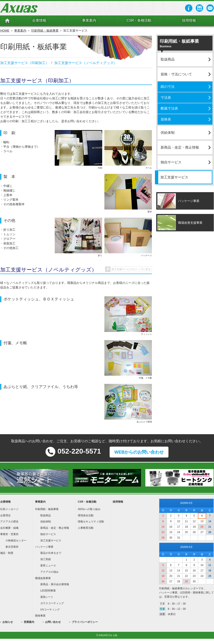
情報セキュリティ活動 (91, 522)
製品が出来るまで (51, 553)
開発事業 (40, 616)
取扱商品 (168, 59)
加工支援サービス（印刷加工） (25, 63)
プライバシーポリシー (85, 622)
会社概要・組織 (9, 528)
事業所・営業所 (9, 534)
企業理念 (5, 515)
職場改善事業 (43, 578)
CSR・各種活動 (139, 20)
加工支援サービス (174, 177)
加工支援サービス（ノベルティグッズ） (86, 63)
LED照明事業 (48, 591)
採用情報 (189, 20)
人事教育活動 (86, 528)
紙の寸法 (168, 87)
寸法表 (166, 97)
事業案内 (89, 20)
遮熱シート (47, 597)
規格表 (166, 119)
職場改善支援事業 (190, 223)
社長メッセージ (9, 509)
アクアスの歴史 (9, 522)
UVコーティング (50, 610)
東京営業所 (12, 547)
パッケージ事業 (189, 201)
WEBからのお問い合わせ (139, 452)
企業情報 (39, 20)
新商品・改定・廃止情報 (180, 147)
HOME (5, 31)
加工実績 (46, 559)
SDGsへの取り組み (89, 509)
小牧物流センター (16, 541)
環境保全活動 (86, 515)
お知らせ (8, 622)
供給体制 (168, 133)
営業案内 (29, 622)
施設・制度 (7, 553)
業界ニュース (48, 566)
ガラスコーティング (52, 603)
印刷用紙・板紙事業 (45, 31)
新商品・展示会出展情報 (55, 584)
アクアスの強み (49, 572)
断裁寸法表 (169, 108)
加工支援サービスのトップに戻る (131, 269)
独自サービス (171, 162)
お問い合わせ (53, 622)
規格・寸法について (176, 74)
